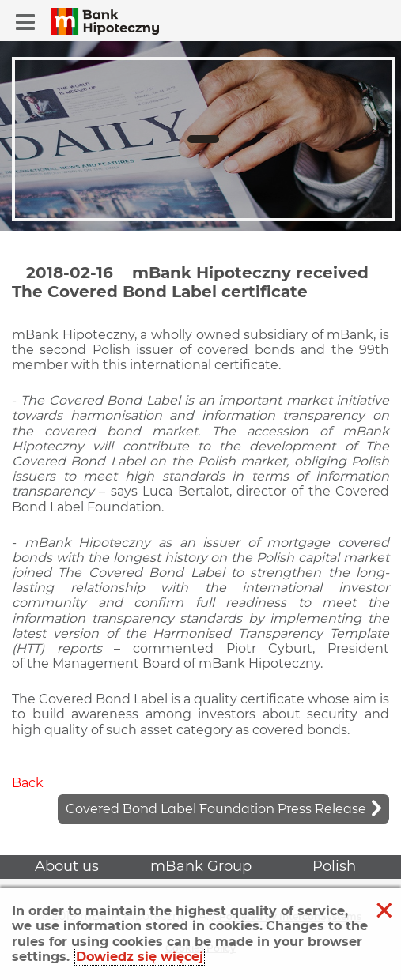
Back (28, 783)
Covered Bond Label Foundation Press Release (216, 809)
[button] (25, 22)
